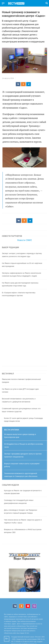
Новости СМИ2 (24, 240)
